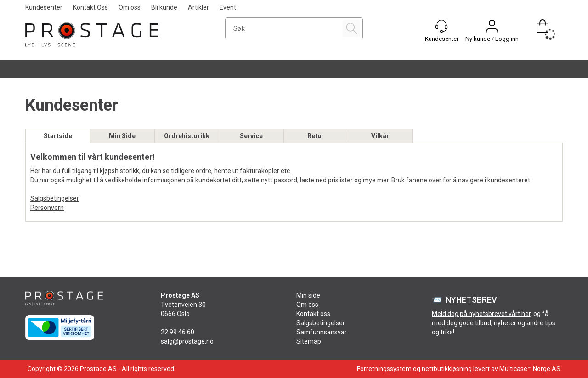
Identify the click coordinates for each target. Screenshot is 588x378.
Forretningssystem (384, 369)
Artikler (198, 7)
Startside (58, 136)
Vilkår (380, 136)
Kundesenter (44, 7)
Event (228, 7)
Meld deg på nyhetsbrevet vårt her (481, 314)
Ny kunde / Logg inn (492, 39)
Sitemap (309, 341)
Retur (316, 136)
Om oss (130, 7)
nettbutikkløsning (447, 369)
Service (251, 136)
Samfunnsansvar (322, 332)
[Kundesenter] (441, 26)
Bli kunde (164, 7)
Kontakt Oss (90, 7)
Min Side (122, 136)
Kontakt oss (313, 314)
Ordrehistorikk (187, 136)
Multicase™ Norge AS (530, 369)
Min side (308, 295)
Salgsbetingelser (55, 198)
